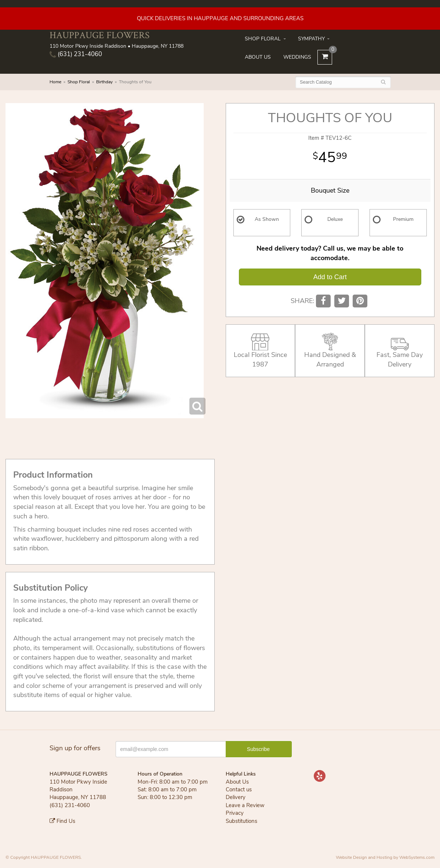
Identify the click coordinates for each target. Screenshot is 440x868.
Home (55, 82)
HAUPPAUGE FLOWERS (99, 35)
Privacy (235, 813)
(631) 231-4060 (76, 54)
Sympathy (311, 39)
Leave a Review (245, 805)
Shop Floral (263, 39)
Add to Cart (330, 277)
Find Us (62, 821)
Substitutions (241, 821)
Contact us (239, 789)
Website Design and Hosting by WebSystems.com (385, 857)
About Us (258, 57)
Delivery (236, 797)
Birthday (104, 82)
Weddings (297, 57)
